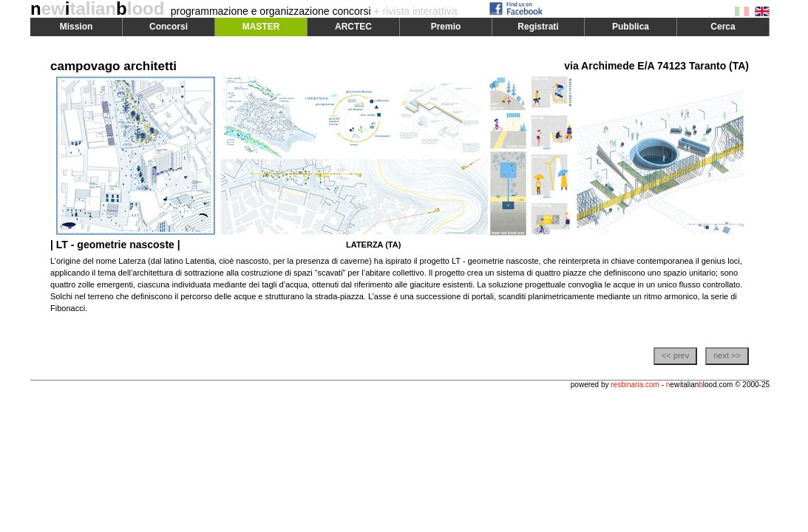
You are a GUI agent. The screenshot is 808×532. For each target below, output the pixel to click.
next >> (727, 355)
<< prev (675, 355)
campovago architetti (113, 66)
